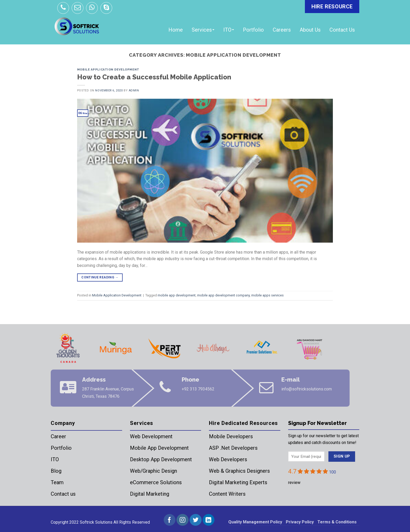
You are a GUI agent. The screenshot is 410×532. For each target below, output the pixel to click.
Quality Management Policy (255, 522)
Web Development (151, 436)
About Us (310, 30)
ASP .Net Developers (233, 448)
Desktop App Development (161, 459)
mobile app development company (223, 295)
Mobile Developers (231, 436)
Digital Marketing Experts (238, 482)
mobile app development (177, 295)
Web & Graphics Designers (239, 471)
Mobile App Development (159, 448)
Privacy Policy (300, 522)
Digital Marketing (150, 494)
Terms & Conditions (337, 522)
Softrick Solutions (96, 522)
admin (134, 90)
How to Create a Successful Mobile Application (154, 77)
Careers (282, 30)
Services (203, 30)
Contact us (63, 494)
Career (58, 436)
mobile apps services (267, 295)
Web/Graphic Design (153, 471)
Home (176, 30)
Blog (56, 471)
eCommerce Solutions (156, 482)
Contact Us (342, 30)
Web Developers (228, 459)
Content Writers (227, 494)
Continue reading (100, 277)
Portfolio (253, 30)
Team (57, 482)
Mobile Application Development (108, 69)
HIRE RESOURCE (332, 7)
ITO (229, 30)
